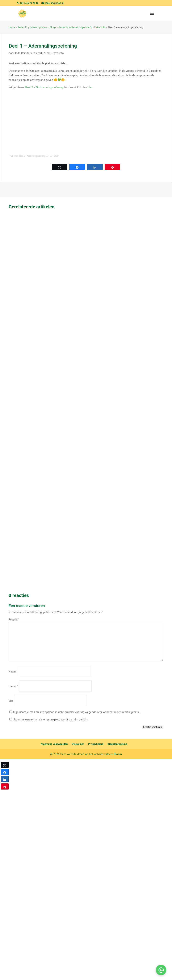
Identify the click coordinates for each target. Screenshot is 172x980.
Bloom (118, 754)
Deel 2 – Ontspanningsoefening (44, 87)
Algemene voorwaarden (54, 744)
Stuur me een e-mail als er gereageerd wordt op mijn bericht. (49, 719)
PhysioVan (13, 156)
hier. (90, 87)
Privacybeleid (96, 744)
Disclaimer (78, 744)
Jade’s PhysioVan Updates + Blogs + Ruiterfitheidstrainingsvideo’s (55, 27)
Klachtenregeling (117, 744)
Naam (13, 671)
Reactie (14, 619)
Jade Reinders (23, 53)
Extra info (100, 27)
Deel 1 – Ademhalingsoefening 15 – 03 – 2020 (39, 156)
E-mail (13, 686)
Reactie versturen (153, 727)
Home (12, 27)
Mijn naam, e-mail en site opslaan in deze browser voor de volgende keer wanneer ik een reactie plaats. (76, 712)
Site (11, 701)
